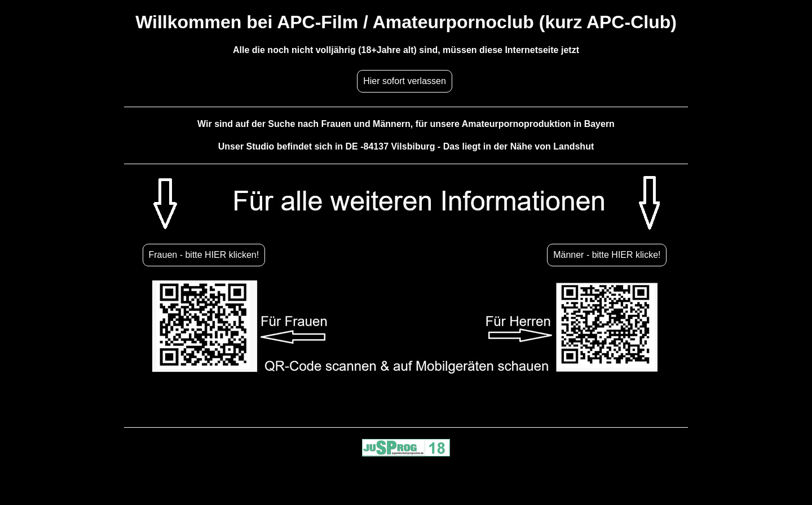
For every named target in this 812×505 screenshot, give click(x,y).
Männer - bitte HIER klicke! (607, 255)
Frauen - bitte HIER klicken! (204, 255)
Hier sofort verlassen (405, 81)
